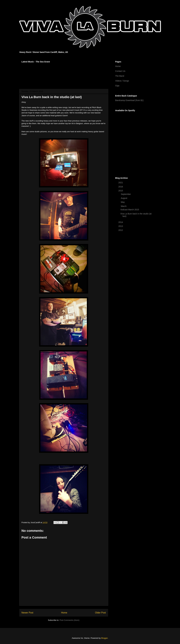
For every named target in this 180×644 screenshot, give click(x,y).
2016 (121, 187)
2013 (121, 226)
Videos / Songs (122, 81)
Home (64, 613)
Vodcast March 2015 (130, 210)
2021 (121, 183)
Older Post (100, 613)
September (126, 194)
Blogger (104, 638)
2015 (121, 191)
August (124, 198)
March (124, 206)
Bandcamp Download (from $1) (129, 100)
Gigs (117, 86)
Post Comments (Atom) (69, 620)
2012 (121, 230)
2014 (121, 222)
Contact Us (120, 71)
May (123, 202)
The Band (120, 76)
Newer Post (27, 613)
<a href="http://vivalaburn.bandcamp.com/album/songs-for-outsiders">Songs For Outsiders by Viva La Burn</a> (64, 74)
